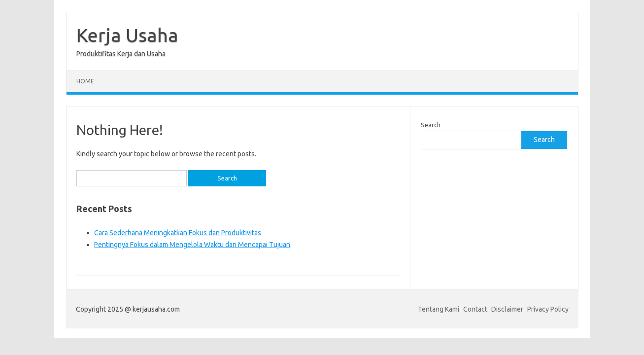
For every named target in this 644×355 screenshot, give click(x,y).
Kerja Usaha (127, 35)
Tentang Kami (439, 309)
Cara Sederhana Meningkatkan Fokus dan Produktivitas (178, 233)
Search (431, 125)
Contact (475, 309)
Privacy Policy (548, 309)
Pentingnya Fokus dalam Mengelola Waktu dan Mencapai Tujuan (192, 245)
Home (85, 81)
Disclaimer (507, 309)
